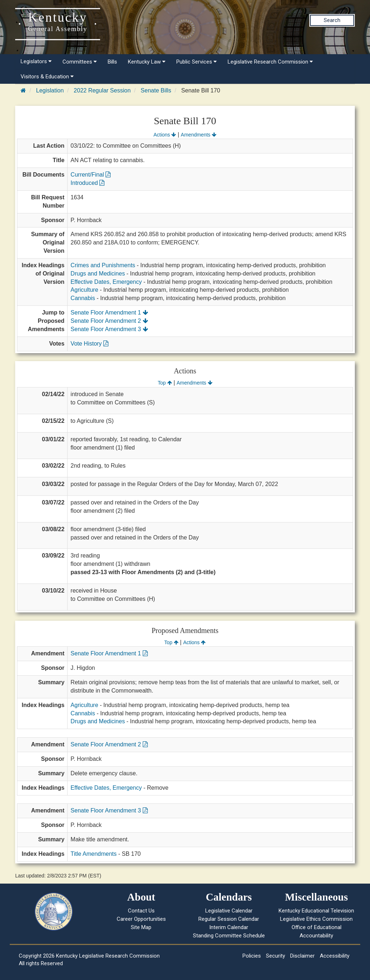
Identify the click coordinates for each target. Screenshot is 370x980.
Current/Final (91, 175)
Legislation (50, 90)
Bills (112, 62)
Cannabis (83, 298)
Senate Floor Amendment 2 (109, 321)
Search (332, 20)
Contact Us (141, 911)
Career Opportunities (141, 919)
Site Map (141, 927)
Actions (165, 135)
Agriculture (84, 290)
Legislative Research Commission (270, 62)
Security (276, 956)
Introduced (87, 183)
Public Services (197, 62)
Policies (252, 956)
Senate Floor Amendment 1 (109, 313)
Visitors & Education (47, 77)
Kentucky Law (147, 62)
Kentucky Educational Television (316, 911)
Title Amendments (93, 854)
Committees (80, 62)
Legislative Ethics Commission (316, 919)
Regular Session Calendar (229, 919)
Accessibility (335, 956)
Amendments (199, 135)
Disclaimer (302, 956)
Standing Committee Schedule (229, 936)
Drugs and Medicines (98, 274)
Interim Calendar (229, 927)
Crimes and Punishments (103, 265)
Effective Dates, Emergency (106, 282)
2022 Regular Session (102, 90)
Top (165, 383)
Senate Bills (156, 90)
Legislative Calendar (229, 911)
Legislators (36, 61)
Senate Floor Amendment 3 (109, 329)
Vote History (89, 344)
